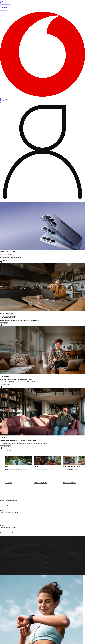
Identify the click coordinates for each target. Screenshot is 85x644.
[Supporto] (1, 530)
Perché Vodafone (4, 99)
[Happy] (1, 508)
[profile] (42, 153)
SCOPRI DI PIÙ (4, 260)
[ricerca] (0, 103)
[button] (19, 470)
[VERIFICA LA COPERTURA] (41, 483)
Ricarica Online (42, 9)
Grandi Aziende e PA (5, 4)
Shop (1, 98)
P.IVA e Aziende (4, 3)
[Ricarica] (1, 515)
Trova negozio (42, 7)
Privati (1, 2)
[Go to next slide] (1, 262)
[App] (1, 523)
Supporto (2, 101)
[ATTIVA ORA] (9, 483)
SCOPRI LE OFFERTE (5, 385)
